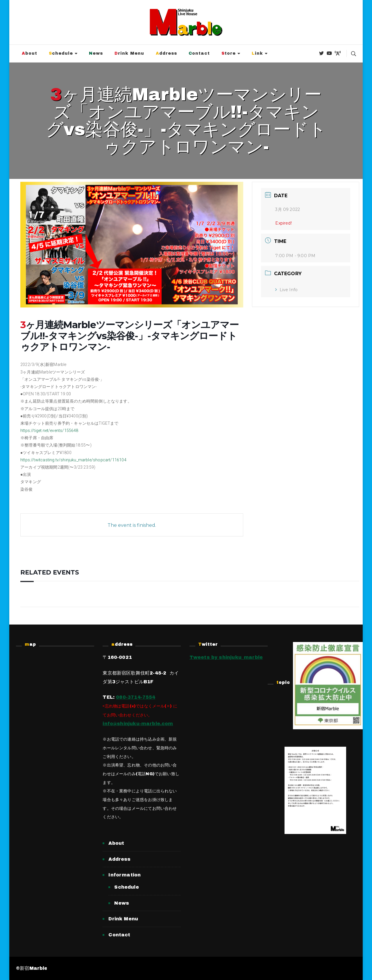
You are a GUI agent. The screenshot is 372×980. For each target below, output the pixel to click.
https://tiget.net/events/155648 (49, 431)
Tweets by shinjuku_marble (226, 657)
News (96, 53)
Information (125, 875)
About (29, 53)
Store (229, 53)
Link (257, 53)
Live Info (286, 290)
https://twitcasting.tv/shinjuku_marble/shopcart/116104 (73, 460)
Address (166, 53)
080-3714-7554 (136, 697)
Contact (199, 53)
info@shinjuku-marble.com (138, 724)
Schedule (61, 53)
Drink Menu (129, 53)
